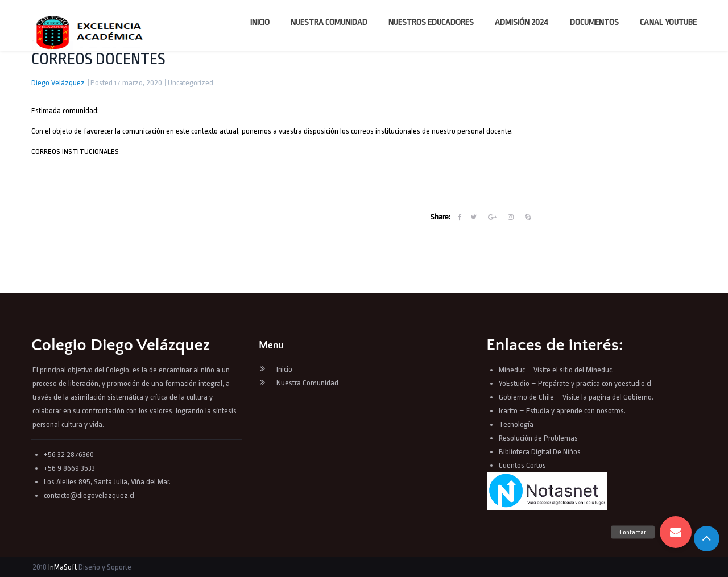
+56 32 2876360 (69, 454)
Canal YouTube (668, 22)
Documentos (594, 22)
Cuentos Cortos (522, 465)
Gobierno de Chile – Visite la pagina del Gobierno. (576, 397)
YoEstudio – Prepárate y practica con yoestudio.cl (575, 383)
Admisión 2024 (522, 22)
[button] (676, 532)
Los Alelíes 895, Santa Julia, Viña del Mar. (107, 482)
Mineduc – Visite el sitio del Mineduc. (556, 370)
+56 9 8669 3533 (69, 468)
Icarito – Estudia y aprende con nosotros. (562, 411)
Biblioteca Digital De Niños (540, 452)
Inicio (260, 22)
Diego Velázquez (58, 83)
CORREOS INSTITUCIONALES (75, 151)
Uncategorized (191, 83)
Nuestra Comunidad (329, 22)
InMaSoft (63, 567)
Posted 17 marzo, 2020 (126, 83)
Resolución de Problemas (539, 438)
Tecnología (516, 424)
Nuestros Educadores (431, 22)
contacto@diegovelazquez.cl (89, 495)
